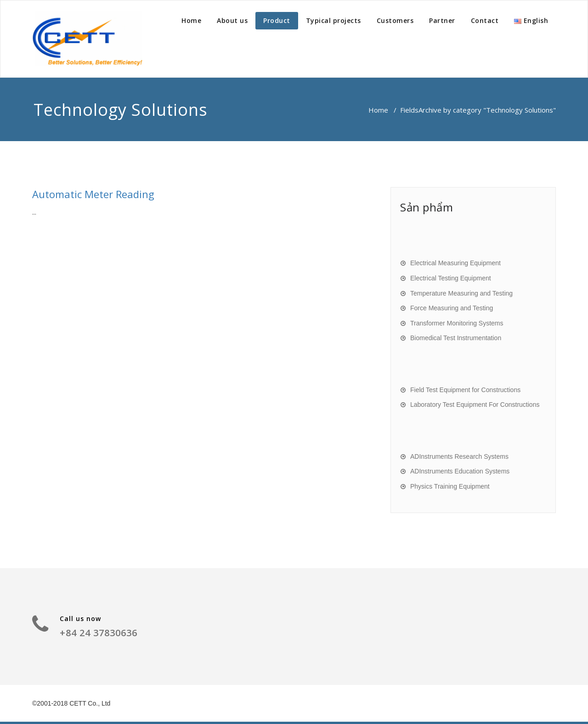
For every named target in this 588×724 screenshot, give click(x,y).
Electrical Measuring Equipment (455, 263)
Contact (485, 20)
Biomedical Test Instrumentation (456, 338)
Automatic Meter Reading (93, 194)
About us (232, 20)
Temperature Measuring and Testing (461, 293)
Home (191, 20)
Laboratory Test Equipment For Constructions (475, 405)
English (531, 20)
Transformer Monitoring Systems (457, 323)
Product (277, 20)
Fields (409, 110)
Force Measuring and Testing (452, 308)
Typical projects (334, 20)
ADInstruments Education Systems (460, 471)
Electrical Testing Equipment (451, 278)
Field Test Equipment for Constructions (465, 390)
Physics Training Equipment (450, 486)
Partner (442, 20)
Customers (395, 20)
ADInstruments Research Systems (459, 456)
